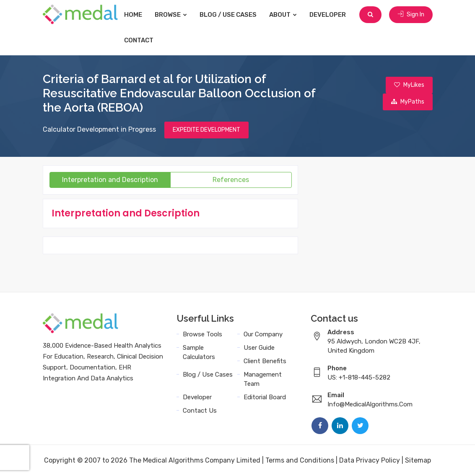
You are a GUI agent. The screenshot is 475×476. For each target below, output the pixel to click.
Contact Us (200, 411)
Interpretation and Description (110, 180)
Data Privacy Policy (370, 460)
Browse (171, 15)
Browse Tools (202, 334)
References (231, 180)
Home (134, 15)
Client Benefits (265, 361)
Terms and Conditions (300, 460)
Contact (139, 40)
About (283, 15)
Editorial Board (265, 397)
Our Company (263, 334)
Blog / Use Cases (228, 15)
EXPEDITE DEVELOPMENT (206, 130)
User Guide (259, 348)
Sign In (411, 14)
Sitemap (418, 460)
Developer (328, 15)
